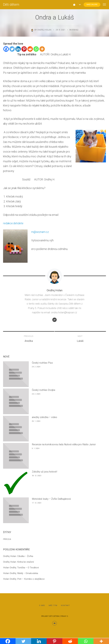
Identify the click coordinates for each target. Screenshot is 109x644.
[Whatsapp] (36, 49)
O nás (42, 605)
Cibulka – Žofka (25, 556)
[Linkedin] (18, 49)
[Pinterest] (24, 49)
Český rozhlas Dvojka (43, 390)
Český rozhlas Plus (42, 363)
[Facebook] (6, 49)
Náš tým (53, 605)
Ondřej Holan (44, 30)
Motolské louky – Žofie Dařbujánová (51, 499)
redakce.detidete (13, 223)
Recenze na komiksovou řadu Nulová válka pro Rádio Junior (64, 444)
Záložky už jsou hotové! (45, 472)
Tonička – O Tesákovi (28, 568)
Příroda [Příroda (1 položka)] (7, 539)
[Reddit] (30, 49)
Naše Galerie (92, 5)
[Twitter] (12, 49)
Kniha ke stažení (26, 562)
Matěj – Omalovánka (28, 573)
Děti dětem (11, 5)
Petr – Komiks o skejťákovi (31, 579)
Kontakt (65, 605)
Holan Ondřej (10, 568)
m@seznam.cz (40, 232)
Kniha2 (75, 30)
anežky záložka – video (44, 417)
